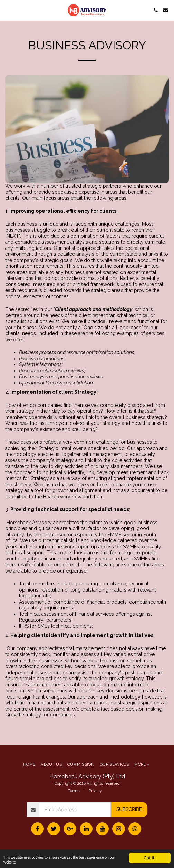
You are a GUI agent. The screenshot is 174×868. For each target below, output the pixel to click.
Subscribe (129, 809)
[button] (8, 10)
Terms (74, 791)
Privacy (95, 791)
